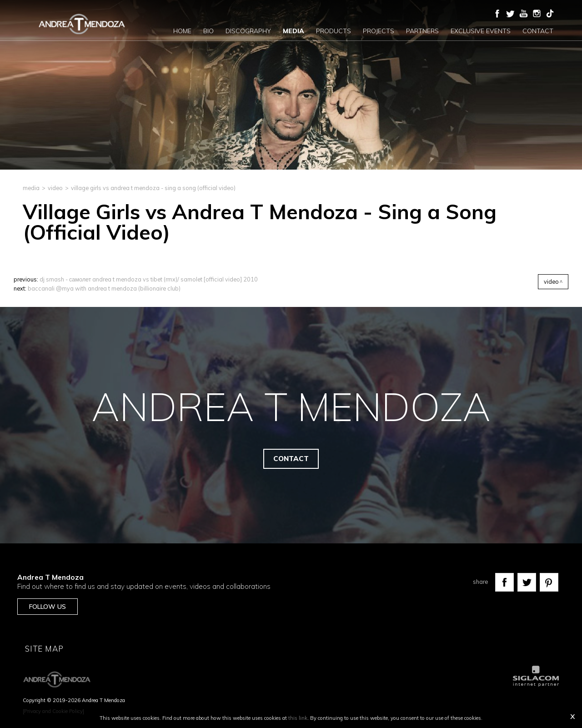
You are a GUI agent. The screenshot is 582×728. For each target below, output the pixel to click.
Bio (208, 31)
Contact (538, 31)
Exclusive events (481, 31)
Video (55, 188)
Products (334, 31)
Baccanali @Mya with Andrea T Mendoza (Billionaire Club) (104, 288)
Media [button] (294, 31)
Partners (422, 31)
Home (182, 31)
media (31, 188)
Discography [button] (248, 31)
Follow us (48, 607)
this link (298, 718)
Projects (379, 31)
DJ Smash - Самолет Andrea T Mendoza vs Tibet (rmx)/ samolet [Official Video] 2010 (149, 279)
